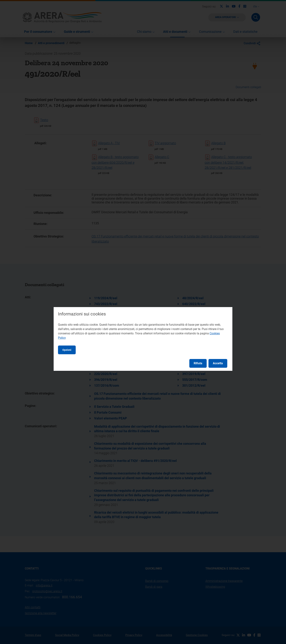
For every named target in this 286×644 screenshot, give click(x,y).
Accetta (218, 363)
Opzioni (67, 350)
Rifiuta (198, 363)
